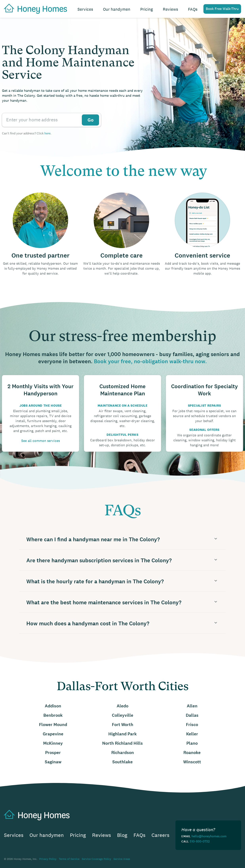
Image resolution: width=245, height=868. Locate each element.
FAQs (193, 9)
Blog (122, 835)
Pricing (147, 9)
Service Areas (122, 859)
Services (85, 9)
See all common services (41, 441)
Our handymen (117, 9)
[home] (33, 8)
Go (91, 120)
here (47, 133)
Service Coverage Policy (96, 859)
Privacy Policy (48, 859)
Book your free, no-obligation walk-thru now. (150, 362)
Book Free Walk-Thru (222, 9)
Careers (160, 835)
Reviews (170, 9)
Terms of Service (69, 859)
